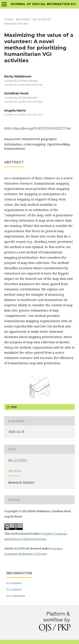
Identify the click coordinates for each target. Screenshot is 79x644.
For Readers (14, 583)
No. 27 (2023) (41, 19)
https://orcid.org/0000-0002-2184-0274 (23, 115)
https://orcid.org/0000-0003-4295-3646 (23, 102)
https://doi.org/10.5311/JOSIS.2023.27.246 (41, 128)
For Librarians (16, 596)
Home (9, 19)
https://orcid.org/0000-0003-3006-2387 (23, 85)
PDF (13, 407)
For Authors (14, 589)
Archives (23, 19)
